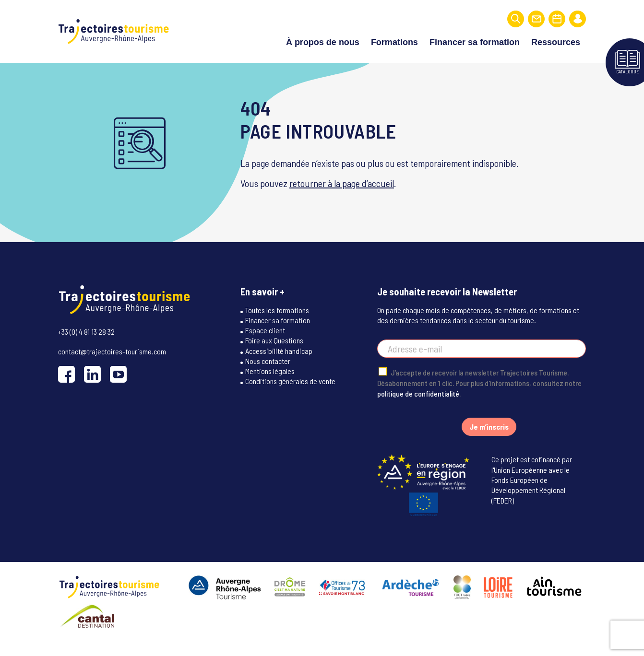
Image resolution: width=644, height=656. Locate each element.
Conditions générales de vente (290, 396)
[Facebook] (66, 385)
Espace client (265, 345)
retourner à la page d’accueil (342, 188)
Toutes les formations (277, 324)
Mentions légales (270, 385)
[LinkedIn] (92, 385)
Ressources (556, 39)
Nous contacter (268, 375)
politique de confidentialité (418, 408)
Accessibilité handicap (279, 365)
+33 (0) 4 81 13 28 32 (86, 342)
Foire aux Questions (274, 355)
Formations (394, 39)
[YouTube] (118, 385)
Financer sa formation (475, 39)
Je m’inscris (489, 441)
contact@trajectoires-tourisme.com (112, 362)
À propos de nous (323, 39)
